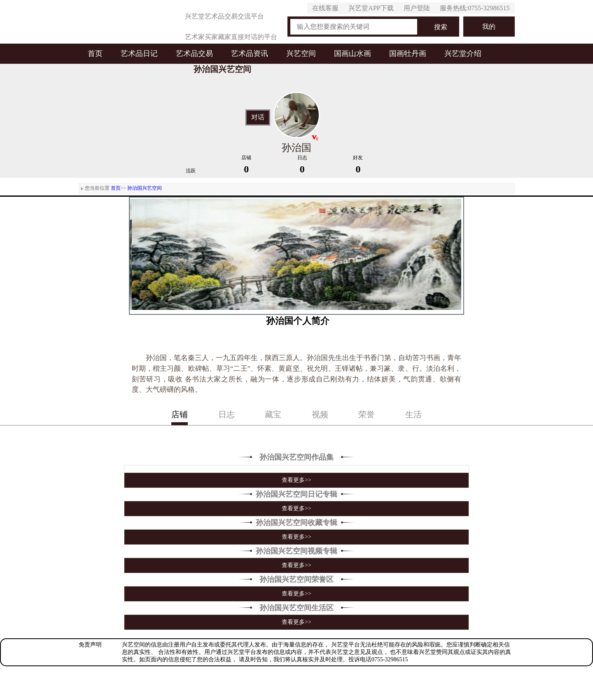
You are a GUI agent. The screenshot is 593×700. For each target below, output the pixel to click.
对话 (258, 117)
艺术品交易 (194, 53)
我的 (489, 27)
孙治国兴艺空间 (145, 188)
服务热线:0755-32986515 (475, 8)
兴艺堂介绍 (463, 53)
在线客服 (325, 8)
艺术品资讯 (250, 53)
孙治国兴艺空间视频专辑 (296, 551)
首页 (95, 53)
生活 (413, 414)
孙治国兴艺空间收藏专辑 (296, 523)
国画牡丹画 (408, 53)
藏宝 (273, 414)
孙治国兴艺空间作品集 (296, 457)
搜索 (441, 27)
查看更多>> (296, 480)
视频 (320, 414)
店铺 (180, 414)
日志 (226, 414)
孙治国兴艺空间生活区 (296, 608)
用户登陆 (417, 8)
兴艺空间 (301, 53)
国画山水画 (353, 53)
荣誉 (367, 414)
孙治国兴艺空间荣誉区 (296, 579)
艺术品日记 (139, 53)
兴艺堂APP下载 (371, 8)
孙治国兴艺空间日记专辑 (296, 494)
